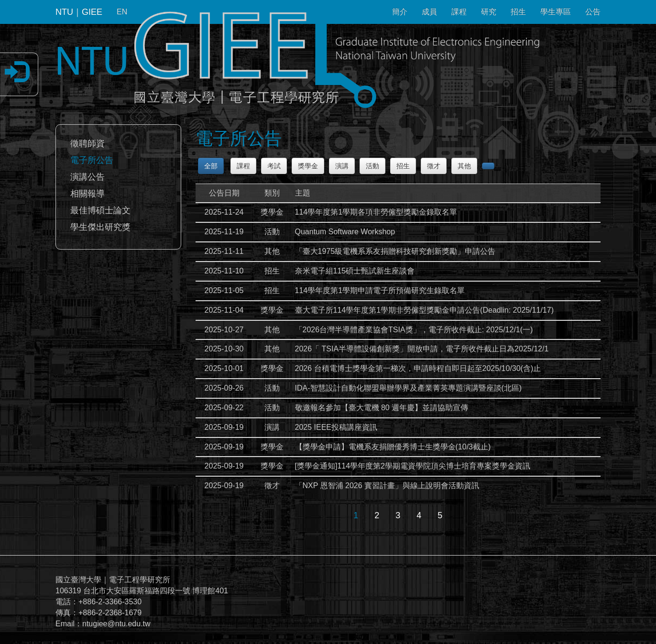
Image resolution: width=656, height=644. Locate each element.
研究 (489, 12)
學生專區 (556, 12)
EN (122, 12)
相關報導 (87, 194)
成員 (429, 12)
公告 (593, 12)
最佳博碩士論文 (100, 210)
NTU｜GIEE (79, 12)
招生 (518, 12)
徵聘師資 (87, 143)
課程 (459, 12)
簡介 (400, 12)
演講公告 (87, 177)
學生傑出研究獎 (100, 227)
